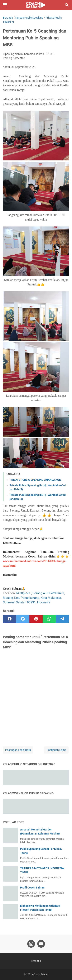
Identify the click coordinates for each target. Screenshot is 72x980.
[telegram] (62, 619)
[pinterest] (36, 619)
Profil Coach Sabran (32, 888)
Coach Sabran (41, 974)
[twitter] (23, 619)
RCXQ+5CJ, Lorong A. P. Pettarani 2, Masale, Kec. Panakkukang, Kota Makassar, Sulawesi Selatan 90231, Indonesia (34, 598)
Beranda (36, 961)
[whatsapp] (49, 619)
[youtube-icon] (41, 944)
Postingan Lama (56, 750)
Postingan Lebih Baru (18, 750)
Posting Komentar (14, 58)
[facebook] (10, 619)
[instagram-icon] (31, 944)
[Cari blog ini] (67, 5)
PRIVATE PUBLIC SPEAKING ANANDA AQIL (36, 480)
